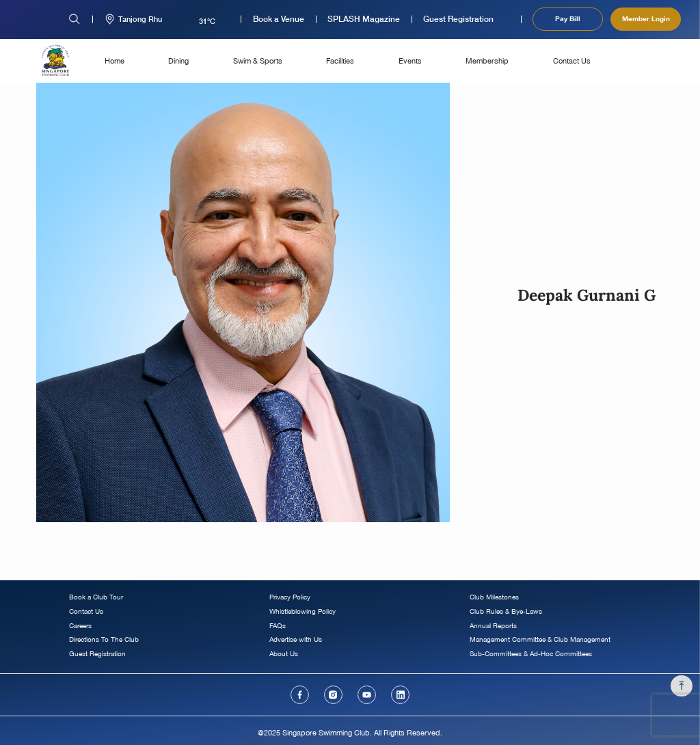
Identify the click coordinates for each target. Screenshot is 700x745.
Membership (487, 60)
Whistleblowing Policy (302, 611)
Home (115, 60)
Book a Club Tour (96, 597)
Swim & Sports (258, 60)
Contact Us (572, 60)
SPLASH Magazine (364, 19)
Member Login (646, 18)
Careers (80, 626)
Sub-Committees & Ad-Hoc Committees (531, 654)
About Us (284, 654)
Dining (178, 60)
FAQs (278, 626)
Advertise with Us (296, 639)
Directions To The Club (104, 639)
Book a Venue (279, 19)
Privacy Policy (290, 597)
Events (410, 60)
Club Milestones (494, 597)
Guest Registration (458, 19)
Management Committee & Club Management (540, 639)
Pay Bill (568, 18)
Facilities (340, 60)
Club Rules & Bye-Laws (506, 611)
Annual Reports (493, 626)
